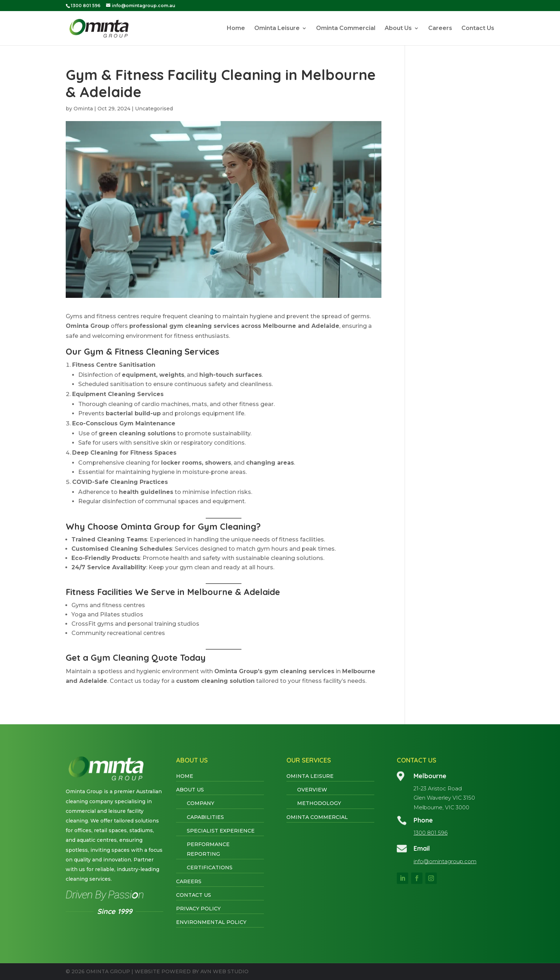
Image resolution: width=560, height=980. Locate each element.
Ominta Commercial (346, 29)
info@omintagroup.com (445, 861)
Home (236, 29)
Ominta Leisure (277, 29)
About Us (398, 29)
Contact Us (478, 29)
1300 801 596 (431, 833)
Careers (440, 29)
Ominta (83, 109)
